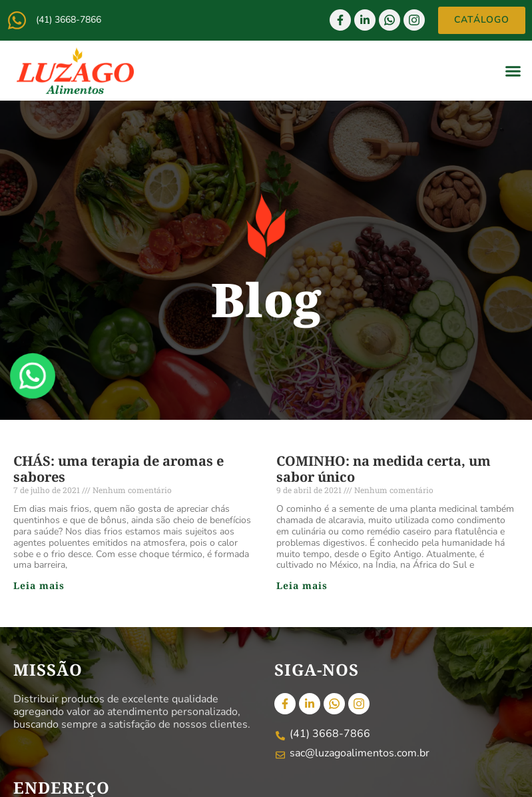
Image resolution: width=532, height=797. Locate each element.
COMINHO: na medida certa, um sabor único (384, 469)
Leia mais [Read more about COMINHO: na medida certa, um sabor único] (302, 585)
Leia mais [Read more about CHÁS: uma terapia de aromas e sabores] (39, 585)
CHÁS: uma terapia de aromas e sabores (119, 469)
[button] (513, 71)
